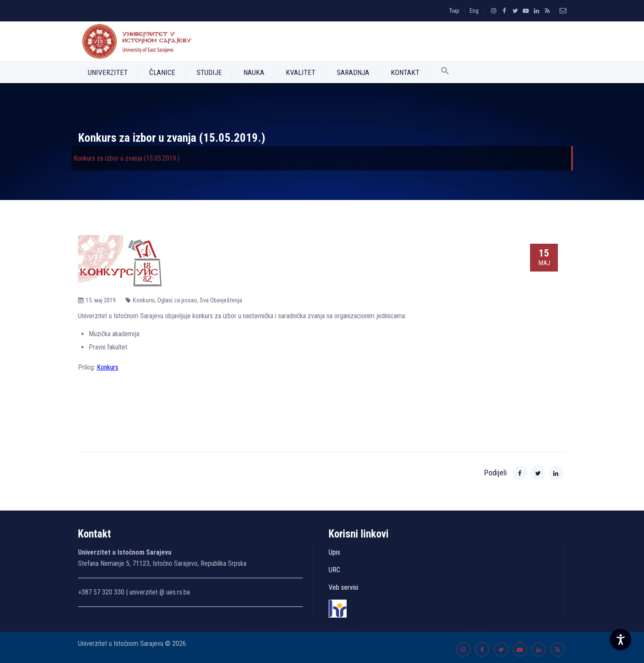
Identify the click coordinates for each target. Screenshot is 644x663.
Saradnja (353, 72)
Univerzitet (108, 72)
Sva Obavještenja (221, 300)
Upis (334, 552)
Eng (474, 11)
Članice (162, 72)
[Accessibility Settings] (620, 639)
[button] (445, 72)
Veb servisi (343, 587)
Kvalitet (301, 72)
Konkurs (108, 367)
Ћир (454, 11)
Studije (209, 72)
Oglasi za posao (177, 300)
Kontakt (405, 72)
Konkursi (144, 300)
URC (334, 570)
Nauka (254, 72)
